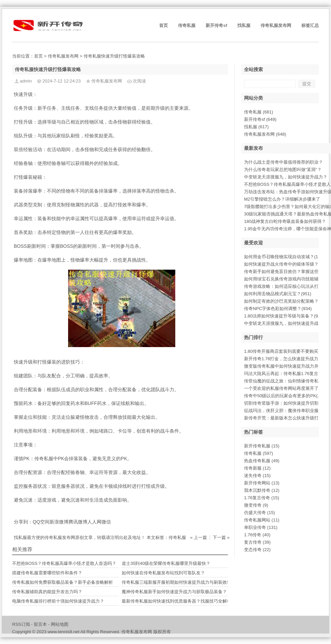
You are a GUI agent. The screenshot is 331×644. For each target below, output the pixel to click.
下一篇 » (221, 537)
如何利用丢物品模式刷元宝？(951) (278, 294)
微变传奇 (256, 505)
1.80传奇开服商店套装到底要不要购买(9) (284, 351)
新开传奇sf (216, 25)
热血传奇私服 (262, 461)
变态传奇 (257, 550)
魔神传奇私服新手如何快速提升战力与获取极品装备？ (174, 592)
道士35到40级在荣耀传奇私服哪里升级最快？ (166, 563)
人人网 (94, 522)
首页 (163, 25)
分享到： (23, 522)
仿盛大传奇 (260, 513)
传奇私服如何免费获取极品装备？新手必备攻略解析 (63, 582)
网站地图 (60, 624)
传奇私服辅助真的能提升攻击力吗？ (47, 592)
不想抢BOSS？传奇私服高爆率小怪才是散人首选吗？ (64, 563)
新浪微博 (59, 522)
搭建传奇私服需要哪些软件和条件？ (47, 573)
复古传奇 (257, 542)
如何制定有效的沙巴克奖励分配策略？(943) (286, 301)
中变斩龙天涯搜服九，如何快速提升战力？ (286, 177)
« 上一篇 (199, 537)
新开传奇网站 (262, 483)
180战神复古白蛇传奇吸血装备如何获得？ (285, 221)
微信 (106, 522)
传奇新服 (257, 468)
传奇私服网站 (262, 520)
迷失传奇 (257, 476)
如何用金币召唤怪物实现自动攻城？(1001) (285, 257)
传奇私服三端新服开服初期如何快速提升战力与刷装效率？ (179, 582)
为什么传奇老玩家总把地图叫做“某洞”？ (283, 170)
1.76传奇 (257, 535)
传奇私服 (187, 25)
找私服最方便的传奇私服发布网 (44, 537)
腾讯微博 (78, 522)
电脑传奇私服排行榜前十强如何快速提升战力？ (58, 601)
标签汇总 (310, 25)
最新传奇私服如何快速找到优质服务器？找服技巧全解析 (176, 601)
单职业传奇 (261, 527)
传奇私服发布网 (276, 25)
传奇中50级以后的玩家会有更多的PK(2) (283, 396)
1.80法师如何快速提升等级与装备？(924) (284, 316)
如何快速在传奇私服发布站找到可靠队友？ (163, 573)
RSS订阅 (21, 624)
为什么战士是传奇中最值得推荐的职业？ (283, 162)
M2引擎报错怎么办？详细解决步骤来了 (282, 199)
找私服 (244, 25)
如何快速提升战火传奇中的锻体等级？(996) (286, 264)
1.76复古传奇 (262, 498)
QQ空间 (41, 522)
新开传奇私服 (262, 446)
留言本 (40, 624)
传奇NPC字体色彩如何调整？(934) (278, 309)
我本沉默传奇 (262, 490)
